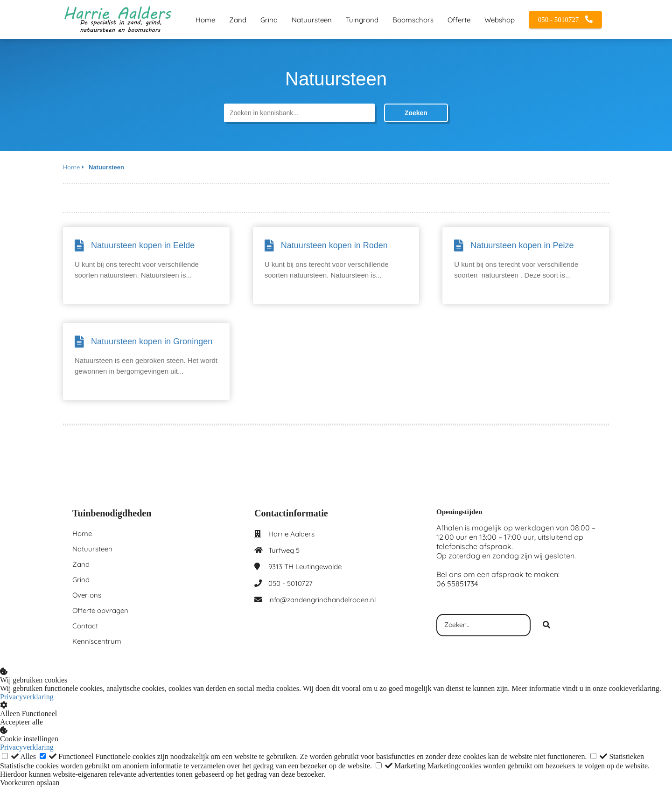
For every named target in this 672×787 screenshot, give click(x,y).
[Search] (546, 625)
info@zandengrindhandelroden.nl (322, 600)
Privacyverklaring (27, 697)
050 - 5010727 (290, 583)
